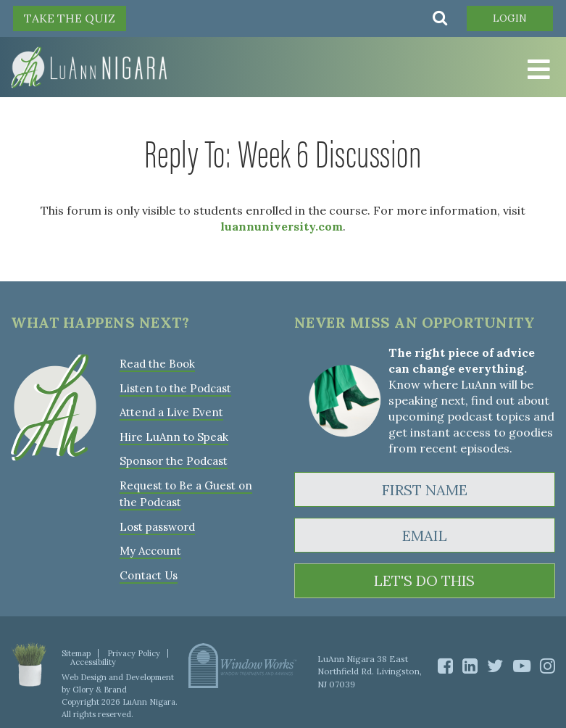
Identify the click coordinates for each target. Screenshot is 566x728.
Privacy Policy (134, 653)
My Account (150, 548)
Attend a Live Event (171, 411)
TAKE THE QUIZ (70, 18)
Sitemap (76, 653)
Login (509, 18)
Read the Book (157, 364)
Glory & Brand (100, 690)
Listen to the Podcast (175, 388)
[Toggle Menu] (537, 70)
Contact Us (149, 572)
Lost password (157, 524)
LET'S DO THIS (424, 581)
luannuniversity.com (282, 226)
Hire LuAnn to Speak (174, 435)
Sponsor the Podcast (174, 459)
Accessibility (93, 662)
